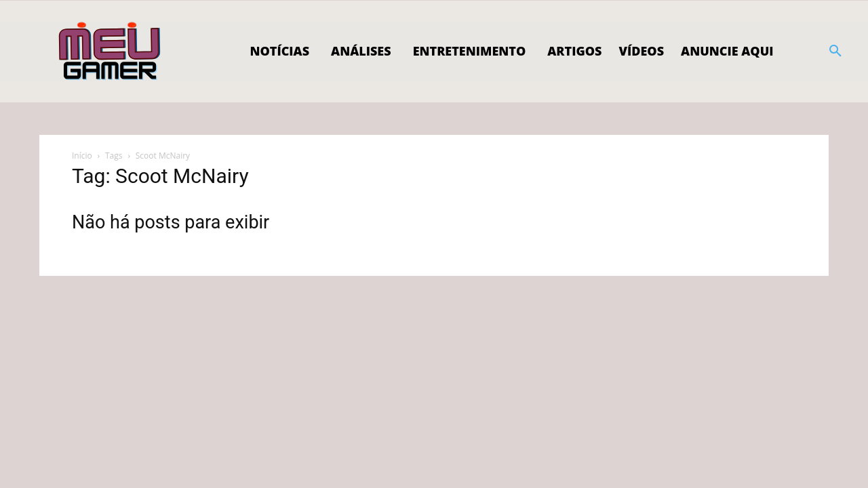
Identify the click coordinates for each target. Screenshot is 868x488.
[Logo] (110, 52)
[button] (835, 52)
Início (82, 156)
